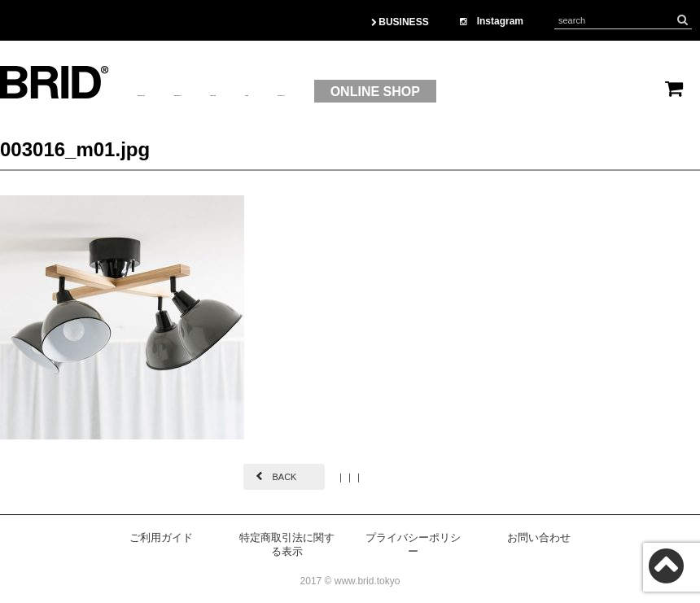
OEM (400, 92)
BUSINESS (400, 22)
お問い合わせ (539, 537)
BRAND (339, 92)
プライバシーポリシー (413, 544)
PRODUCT (258, 92)
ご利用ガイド (161, 537)
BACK (284, 477)
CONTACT (471, 92)
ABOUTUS (170, 92)
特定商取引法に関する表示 (287, 544)
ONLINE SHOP (588, 92)
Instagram (492, 21)
